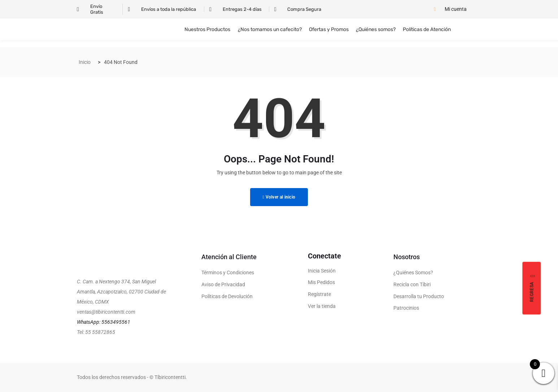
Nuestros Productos (208, 29)
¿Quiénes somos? (376, 29)
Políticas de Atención (427, 29)
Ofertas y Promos (329, 29)
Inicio (85, 62)
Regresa (533, 288)
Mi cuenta (456, 9)
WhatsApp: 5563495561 (104, 322)
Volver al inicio (279, 197)
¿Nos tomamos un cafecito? (270, 29)
